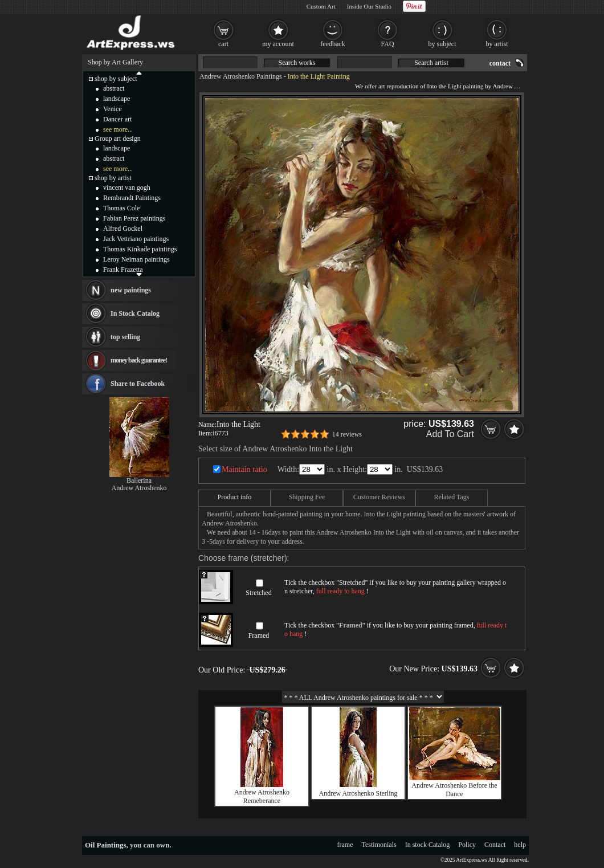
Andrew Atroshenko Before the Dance (454, 790)
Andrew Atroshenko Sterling (358, 793)
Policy (467, 845)
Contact (495, 845)
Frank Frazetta (123, 270)
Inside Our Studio (369, 6)
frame (345, 845)
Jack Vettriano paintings (136, 239)
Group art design (118, 138)
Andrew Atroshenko (139, 488)
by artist (497, 44)
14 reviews (347, 434)
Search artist (431, 63)
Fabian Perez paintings (134, 218)
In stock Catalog (428, 845)
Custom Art (321, 6)
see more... (118, 129)
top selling (125, 337)
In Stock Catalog (135, 313)
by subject (442, 44)
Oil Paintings (106, 845)
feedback (332, 44)
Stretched (258, 593)
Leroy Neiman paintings (136, 259)
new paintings (131, 290)
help (520, 845)
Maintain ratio (244, 469)
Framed (259, 635)
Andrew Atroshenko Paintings (241, 76)
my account (278, 44)
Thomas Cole (121, 208)
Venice (113, 109)
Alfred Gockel (123, 229)
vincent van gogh (127, 188)
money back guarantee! (139, 360)
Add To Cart (450, 434)
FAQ (387, 44)
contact (500, 63)
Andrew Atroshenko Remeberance (262, 796)
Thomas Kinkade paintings (140, 249)
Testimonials (379, 845)
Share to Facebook (138, 384)
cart (223, 44)
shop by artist (113, 178)
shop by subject (116, 79)
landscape (117, 99)
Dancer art (117, 119)
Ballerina (139, 480)
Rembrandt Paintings (132, 198)
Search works (297, 63)
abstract (114, 88)
